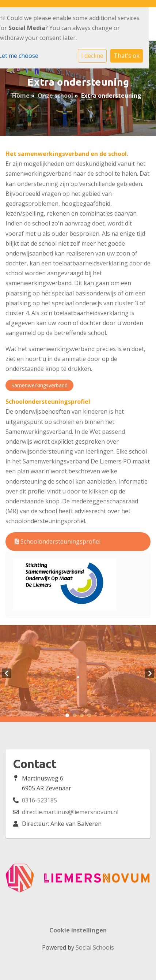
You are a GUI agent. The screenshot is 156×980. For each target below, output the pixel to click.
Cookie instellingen (78, 930)
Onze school (55, 96)
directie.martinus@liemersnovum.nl (70, 812)
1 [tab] (67, 715)
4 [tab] (89, 715)
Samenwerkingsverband (39, 385)
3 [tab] (82, 715)
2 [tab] (75, 715)
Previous (7, 673)
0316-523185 (39, 800)
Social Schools (95, 947)
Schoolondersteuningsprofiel (58, 541)
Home (21, 96)
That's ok (127, 56)
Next (149, 673)
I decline (92, 56)
